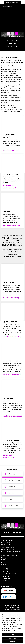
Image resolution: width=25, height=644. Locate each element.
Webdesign (6, 570)
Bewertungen (7, 578)
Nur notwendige (13, 642)
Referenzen (6, 571)
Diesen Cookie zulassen (13, 2)
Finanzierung (6, 577)
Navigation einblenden (7, 6)
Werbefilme (6, 575)
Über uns (5, 568)
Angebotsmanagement (9, 573)
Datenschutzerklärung (8, 638)
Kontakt (5, 580)
